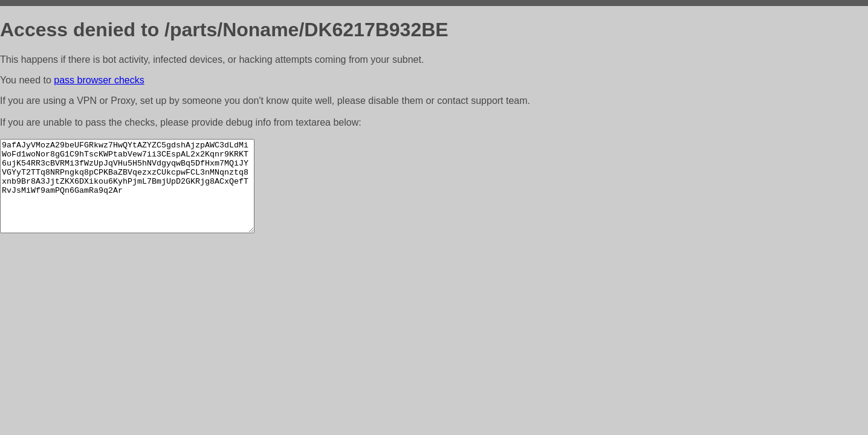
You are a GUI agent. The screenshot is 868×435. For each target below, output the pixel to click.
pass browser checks (99, 80)
